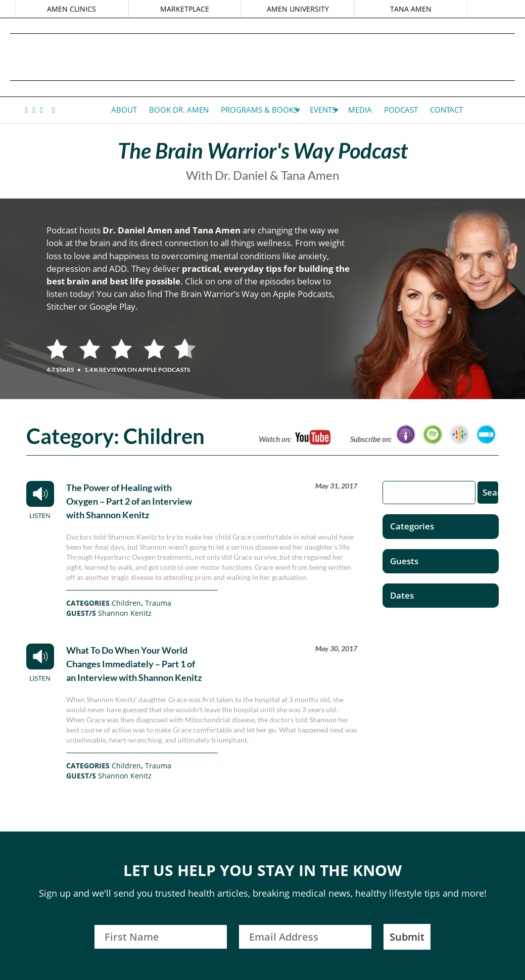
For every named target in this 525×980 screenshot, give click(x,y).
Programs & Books (259, 110)
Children (126, 603)
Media (360, 110)
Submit (407, 937)
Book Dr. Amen (179, 110)
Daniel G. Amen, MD (263, 57)
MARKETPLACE (185, 9)
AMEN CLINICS (71, 9)
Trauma (158, 603)
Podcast (401, 110)
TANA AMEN (411, 9)
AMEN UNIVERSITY (298, 9)
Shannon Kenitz (125, 613)
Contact (446, 110)
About (124, 110)
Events (323, 110)
